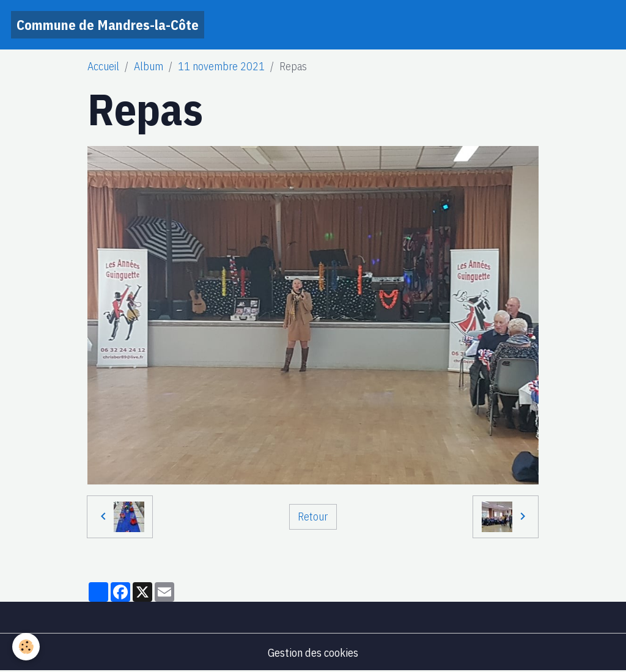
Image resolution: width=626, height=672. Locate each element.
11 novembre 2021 (221, 66)
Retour (313, 517)
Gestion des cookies (313, 653)
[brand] (108, 25)
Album (149, 66)
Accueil (103, 66)
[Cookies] (26, 647)
